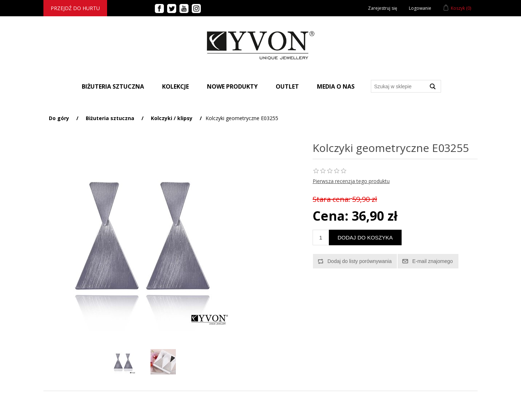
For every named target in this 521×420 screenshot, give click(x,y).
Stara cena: (331, 199)
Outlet (287, 86)
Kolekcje (175, 86)
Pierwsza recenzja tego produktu (351, 181)
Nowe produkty (232, 86)
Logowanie (420, 8)
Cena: (331, 216)
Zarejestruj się (383, 8)
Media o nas (336, 86)
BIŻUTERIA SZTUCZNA (113, 86)
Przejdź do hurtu (75, 8)
